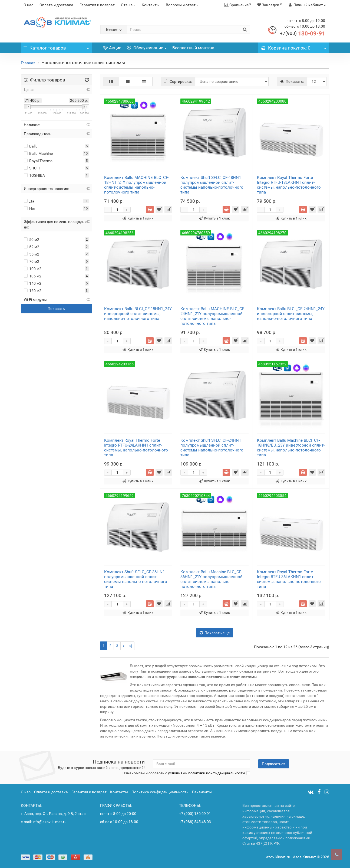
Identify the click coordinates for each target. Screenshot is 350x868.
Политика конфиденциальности (160, 792)
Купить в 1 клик (138, 218)
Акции (112, 48)
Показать (56, 309)
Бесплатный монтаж (193, 48)
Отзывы (128, 5)
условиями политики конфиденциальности (206, 773)
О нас (28, 5)
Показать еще (215, 633)
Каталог (56, 47)
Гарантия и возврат (97, 5)
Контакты (151, 5)
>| (131, 646)
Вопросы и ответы (182, 5)
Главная (28, 63)
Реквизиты (202, 792)
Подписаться (274, 764)
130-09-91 (303, 34)
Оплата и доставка (56, 5)
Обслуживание (147, 46)
